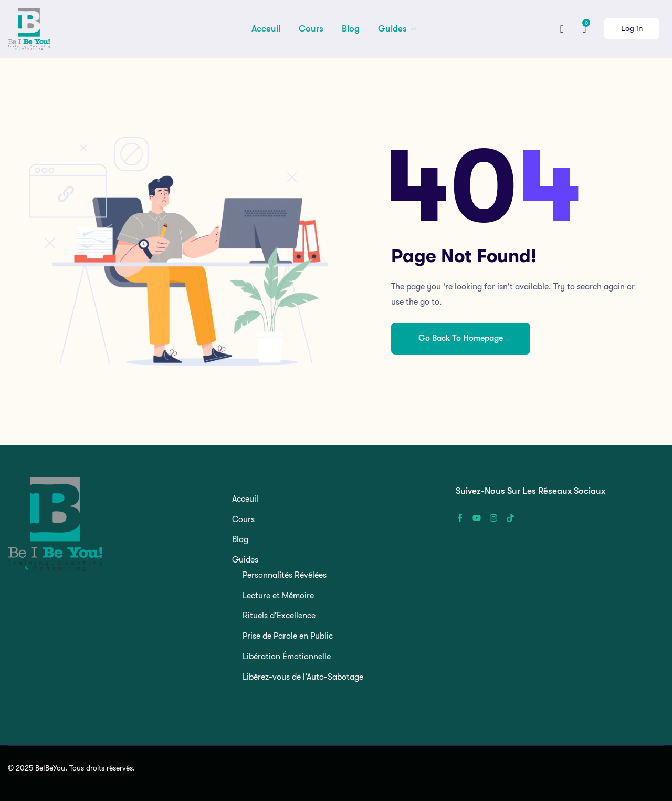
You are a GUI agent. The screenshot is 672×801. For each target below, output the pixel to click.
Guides (393, 29)
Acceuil (266, 29)
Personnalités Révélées (285, 575)
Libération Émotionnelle (287, 657)
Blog (351, 29)
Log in (632, 28)
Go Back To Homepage (461, 338)
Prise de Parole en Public (288, 636)
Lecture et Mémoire (278, 596)
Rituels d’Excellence (279, 616)
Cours (311, 29)
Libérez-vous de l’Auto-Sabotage (303, 677)
